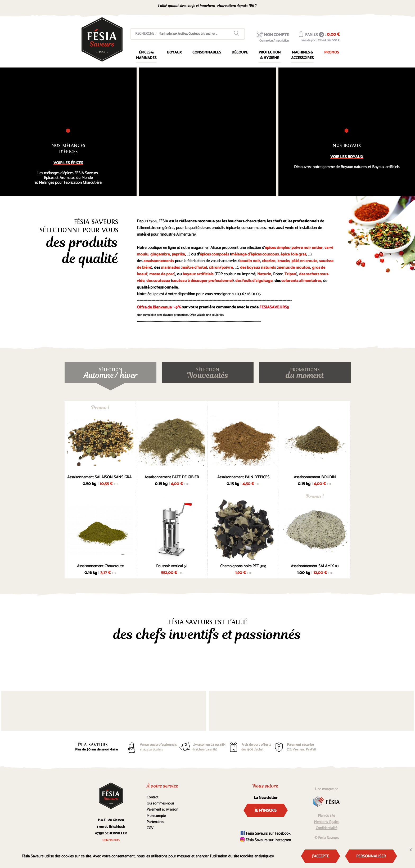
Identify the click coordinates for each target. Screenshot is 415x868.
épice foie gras (293, 254)
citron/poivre (221, 267)
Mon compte (156, 816)
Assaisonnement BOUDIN (315, 477)
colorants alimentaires (301, 281)
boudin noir (250, 261)
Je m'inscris (266, 810)
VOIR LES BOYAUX (347, 157)
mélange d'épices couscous (255, 254)
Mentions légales (327, 822)
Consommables (207, 53)
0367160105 (292, 6)
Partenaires (155, 822)
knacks (283, 261)
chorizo (269, 261)
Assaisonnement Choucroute (100, 566)
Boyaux (174, 53)
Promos (331, 53)
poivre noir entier (307, 248)
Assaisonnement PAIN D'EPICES (243, 477)
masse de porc (162, 274)
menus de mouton (294, 267)
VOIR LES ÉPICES (68, 163)
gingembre (160, 254)
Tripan (290, 274)
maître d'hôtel (194, 267)
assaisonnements (159, 261)
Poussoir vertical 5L (172, 566)
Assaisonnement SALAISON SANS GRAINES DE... (100, 477)
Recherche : (145, 34)
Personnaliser (371, 856)
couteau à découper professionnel (202, 281)
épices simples (277, 248)
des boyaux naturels (258, 267)
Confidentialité (327, 828)
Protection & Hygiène (270, 55)
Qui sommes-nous (160, 804)
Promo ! (100, 408)
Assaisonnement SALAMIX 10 (315, 566)
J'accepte (321, 856)
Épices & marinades (146, 55)
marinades (170, 267)
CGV (150, 828)
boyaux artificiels (198, 274)
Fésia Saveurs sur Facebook (265, 833)
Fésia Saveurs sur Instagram (266, 840)
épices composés (214, 254)
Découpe (240, 53)
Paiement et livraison (162, 810)
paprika (178, 254)
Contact (152, 797)
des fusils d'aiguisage (254, 281)
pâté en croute (304, 261)
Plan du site (326, 816)
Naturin (264, 274)
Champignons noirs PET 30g (243, 566)
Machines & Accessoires (302, 55)
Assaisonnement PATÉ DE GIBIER (172, 477)
